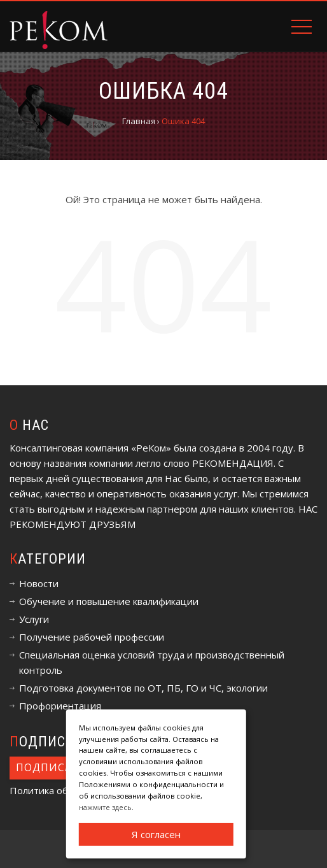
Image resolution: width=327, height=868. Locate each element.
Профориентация (60, 706)
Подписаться (58, 767)
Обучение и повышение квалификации (109, 601)
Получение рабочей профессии (92, 637)
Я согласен (156, 834)
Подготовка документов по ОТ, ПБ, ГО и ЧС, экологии (143, 688)
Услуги (34, 619)
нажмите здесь (105, 807)
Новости (39, 583)
